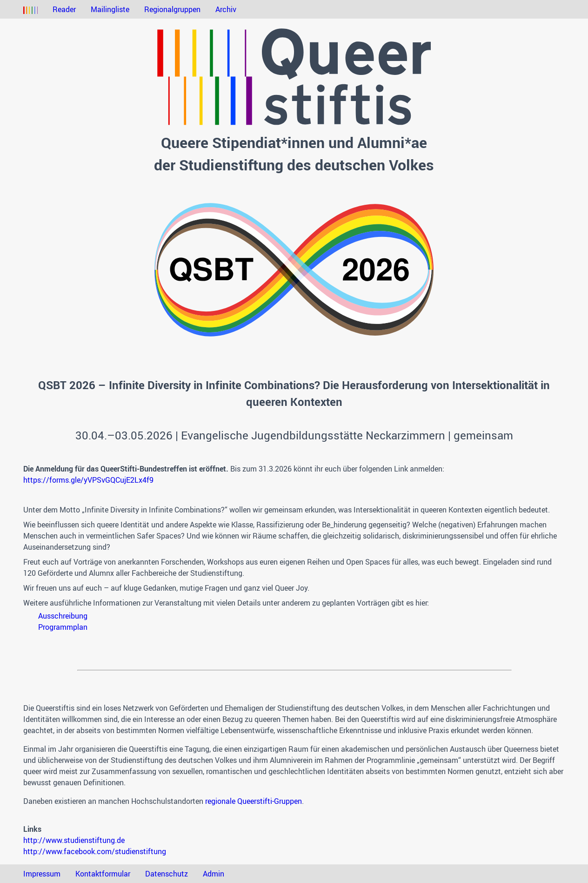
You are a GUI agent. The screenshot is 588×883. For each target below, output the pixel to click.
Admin (214, 874)
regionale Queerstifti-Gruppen (254, 801)
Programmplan (63, 627)
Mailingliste (110, 9)
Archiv (226, 9)
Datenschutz (167, 874)
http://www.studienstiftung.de (74, 840)
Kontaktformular (103, 874)
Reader (64, 9)
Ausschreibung (63, 616)
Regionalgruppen (172, 9)
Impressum (42, 874)
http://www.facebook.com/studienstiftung (95, 851)
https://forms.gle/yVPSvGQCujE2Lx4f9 (88, 480)
